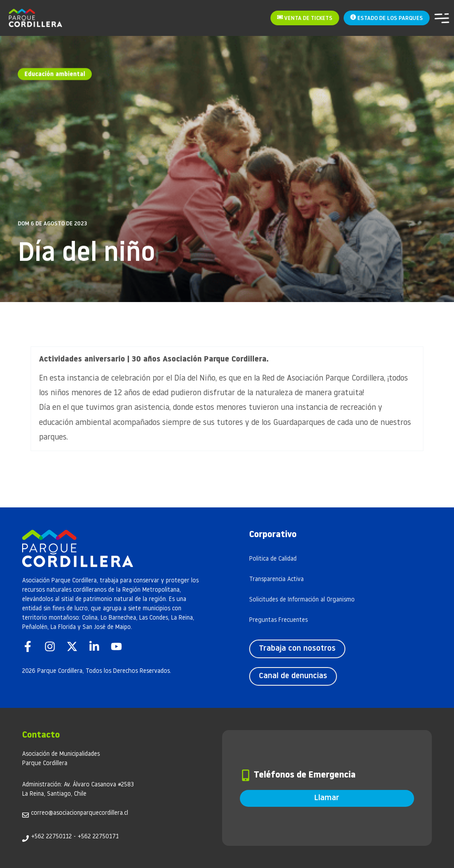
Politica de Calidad (273, 559)
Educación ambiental (55, 73)
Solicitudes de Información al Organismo (302, 600)
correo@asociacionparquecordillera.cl (80, 813)
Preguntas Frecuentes (278, 620)
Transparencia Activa (276, 579)
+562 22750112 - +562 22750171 (75, 837)
